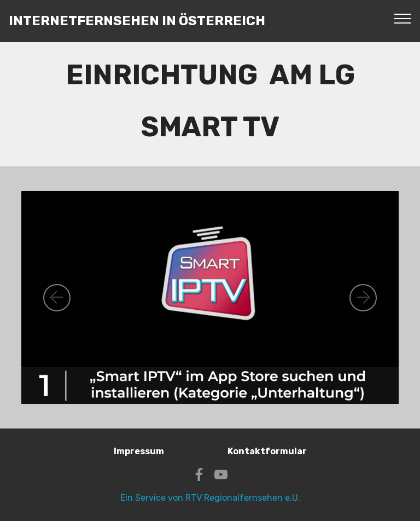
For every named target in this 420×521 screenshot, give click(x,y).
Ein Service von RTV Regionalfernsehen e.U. (210, 498)
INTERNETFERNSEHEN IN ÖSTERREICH (137, 21)
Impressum (139, 451)
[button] (57, 298)
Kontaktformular (267, 451)
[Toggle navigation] (403, 18)
